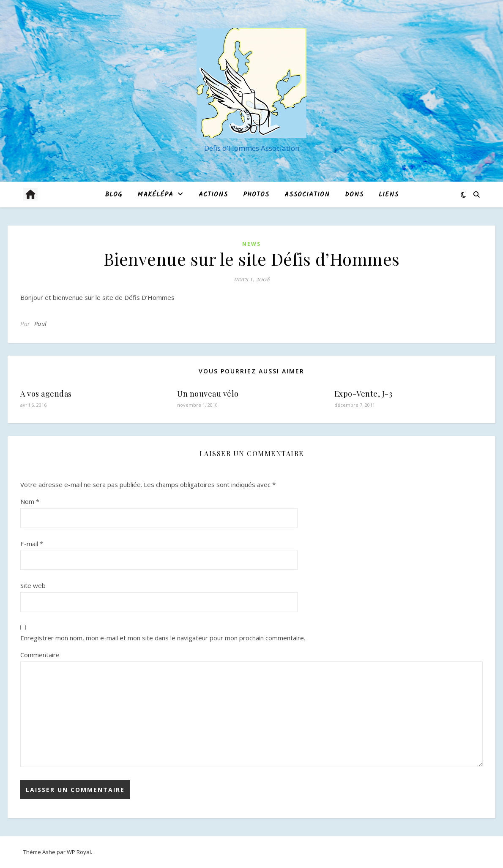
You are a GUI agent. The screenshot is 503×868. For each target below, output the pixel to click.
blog (113, 195)
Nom (30, 501)
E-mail (32, 544)
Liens (389, 195)
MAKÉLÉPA (155, 195)
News (251, 244)
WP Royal (79, 852)
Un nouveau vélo (208, 394)
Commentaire (40, 655)
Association (307, 195)
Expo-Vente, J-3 (364, 394)
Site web (33, 585)
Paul (41, 324)
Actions (213, 195)
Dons (354, 195)
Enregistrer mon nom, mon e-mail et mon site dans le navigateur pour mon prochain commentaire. (163, 638)
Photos (256, 195)
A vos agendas (46, 394)
